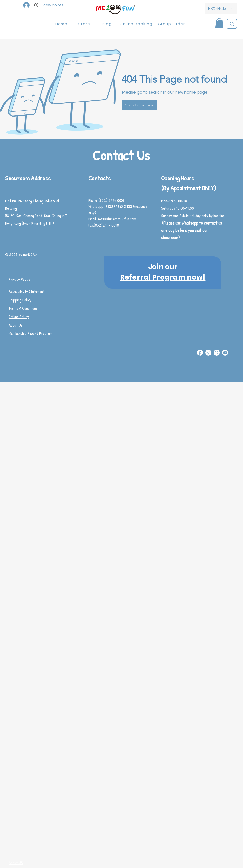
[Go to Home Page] (140, 105)
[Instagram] (208, 353)
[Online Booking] (137, 24)
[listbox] (221, 9)
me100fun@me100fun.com (117, 219)
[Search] (232, 24)
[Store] (84, 24)
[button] (221, 9)
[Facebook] (200, 353)
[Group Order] (172, 24)
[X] (217, 353)
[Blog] (107, 24)
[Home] (62, 24)
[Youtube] (225, 353)
